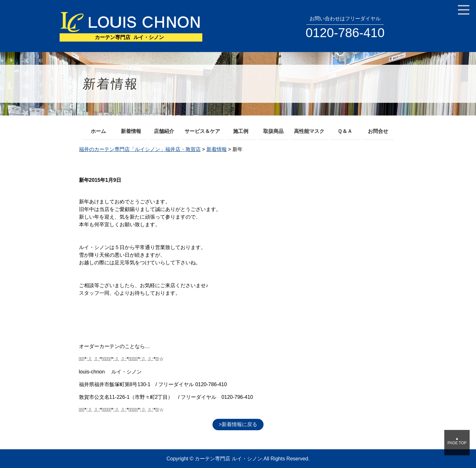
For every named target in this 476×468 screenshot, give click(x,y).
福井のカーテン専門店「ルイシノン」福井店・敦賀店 (140, 149)
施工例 (241, 131)
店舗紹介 (164, 131)
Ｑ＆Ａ (345, 131)
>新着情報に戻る (238, 424)
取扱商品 (273, 131)
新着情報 (131, 131)
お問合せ (378, 131)
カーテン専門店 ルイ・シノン (228, 459)
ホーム (98, 131)
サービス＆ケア (202, 131)
